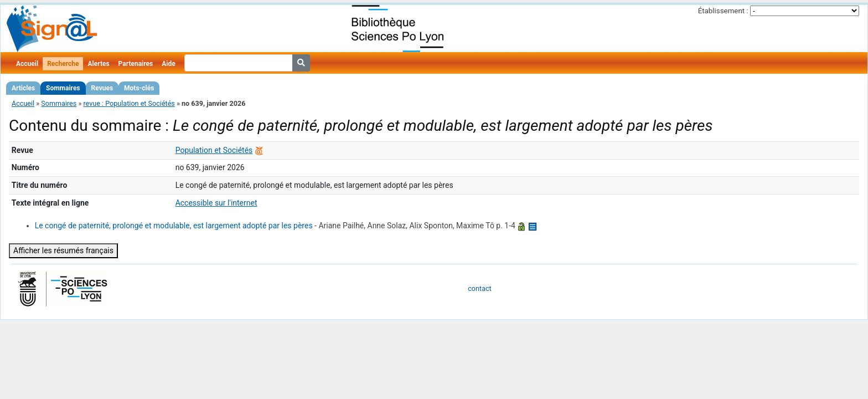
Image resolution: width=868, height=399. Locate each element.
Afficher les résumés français (63, 250)
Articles (23, 88)
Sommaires (63, 88)
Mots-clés (139, 88)
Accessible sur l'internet (216, 203)
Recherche (63, 64)
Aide (168, 64)
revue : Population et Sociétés (129, 103)
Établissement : (723, 11)
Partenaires (136, 64)
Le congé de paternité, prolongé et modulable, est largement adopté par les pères (174, 226)
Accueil (27, 64)
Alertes (98, 64)
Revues (102, 88)
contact (479, 288)
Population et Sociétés (214, 150)
